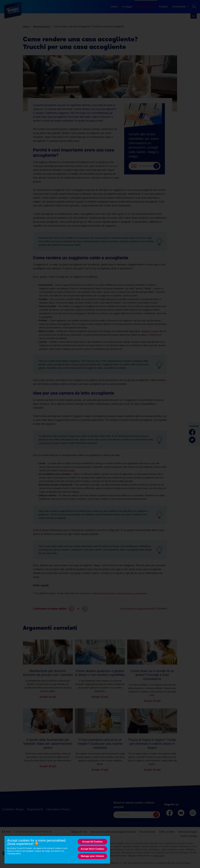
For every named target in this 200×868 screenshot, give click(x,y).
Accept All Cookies (92, 842)
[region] (57, 850)
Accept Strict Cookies (92, 849)
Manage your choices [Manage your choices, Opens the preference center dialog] (92, 856)
